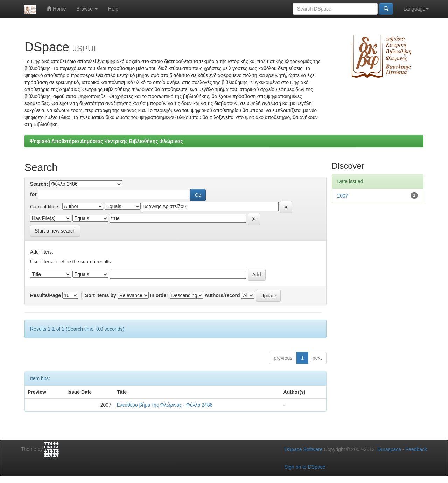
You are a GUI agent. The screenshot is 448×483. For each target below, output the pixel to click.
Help (113, 9)
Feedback (416, 449)
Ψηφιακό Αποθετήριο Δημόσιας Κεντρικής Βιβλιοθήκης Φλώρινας (106, 141)
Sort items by (101, 295)
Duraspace (389, 449)
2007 (343, 196)
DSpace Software (304, 449)
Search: (39, 184)
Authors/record (222, 295)
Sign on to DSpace (305, 467)
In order (159, 295)
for (33, 194)
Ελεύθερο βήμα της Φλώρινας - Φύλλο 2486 (165, 405)
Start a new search (55, 231)
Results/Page (45, 295)
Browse (87, 9)
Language (416, 9)
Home (56, 9)
